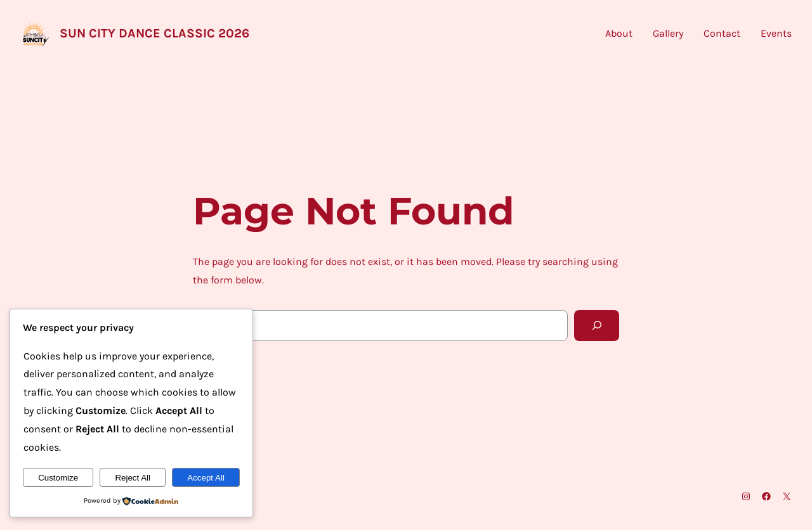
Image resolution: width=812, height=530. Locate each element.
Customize (58, 478)
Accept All (206, 478)
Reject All (133, 478)
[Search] (597, 326)
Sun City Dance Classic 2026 (154, 33)
